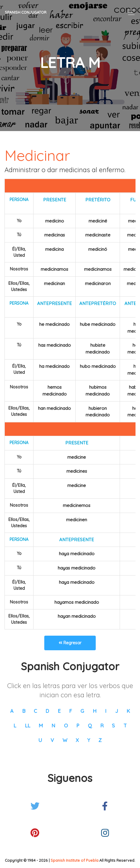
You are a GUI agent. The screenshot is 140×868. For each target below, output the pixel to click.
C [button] (35, 711)
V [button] (52, 740)
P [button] (78, 725)
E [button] (59, 711)
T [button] (125, 725)
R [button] (102, 725)
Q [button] (90, 725)
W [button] (65, 740)
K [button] (128, 711)
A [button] (12, 711)
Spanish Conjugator (26, 12)
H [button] (95, 711)
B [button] (24, 711)
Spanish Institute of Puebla (74, 860)
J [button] (117, 711)
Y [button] (89, 740)
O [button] (66, 725)
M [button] (41, 725)
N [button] (53, 725)
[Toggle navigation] (130, 12)
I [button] (106, 711)
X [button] (77, 740)
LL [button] (28, 725)
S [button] (113, 725)
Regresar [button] (70, 643)
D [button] (47, 711)
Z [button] (100, 740)
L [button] (15, 725)
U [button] (40, 740)
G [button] (82, 711)
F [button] (71, 711)
